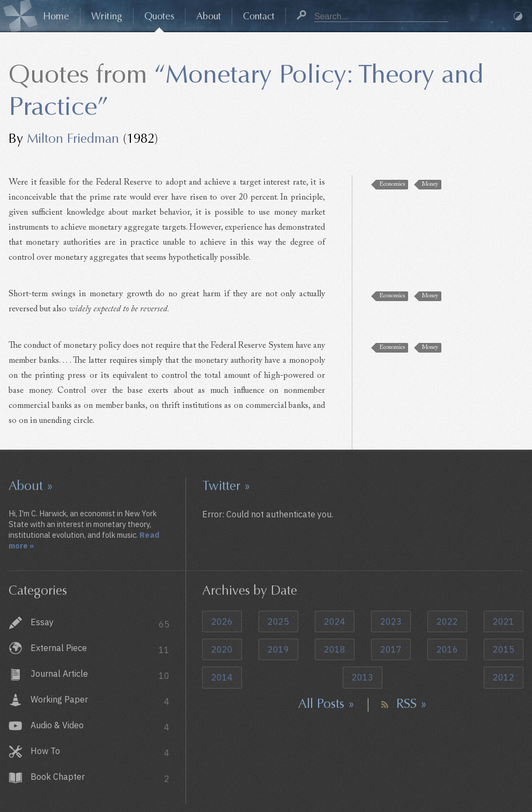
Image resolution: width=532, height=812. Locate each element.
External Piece (100, 649)
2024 (335, 621)
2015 (504, 649)
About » (31, 486)
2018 (335, 649)
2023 (391, 621)
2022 (447, 621)
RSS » (412, 704)
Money (430, 184)
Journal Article (100, 675)
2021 (504, 621)
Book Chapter (100, 778)
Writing (107, 16)
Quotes (159, 16)
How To (100, 752)
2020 (222, 649)
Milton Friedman (73, 138)
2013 (363, 677)
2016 (447, 649)
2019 (278, 649)
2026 (222, 621)
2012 (504, 677)
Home (56, 16)
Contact (259, 16)
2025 (278, 621)
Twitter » (226, 486)
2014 (222, 677)
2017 (391, 649)
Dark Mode (518, 16)
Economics (392, 184)
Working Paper (100, 701)
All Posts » (326, 704)
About (209, 16)
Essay (100, 623)
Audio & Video (100, 726)
